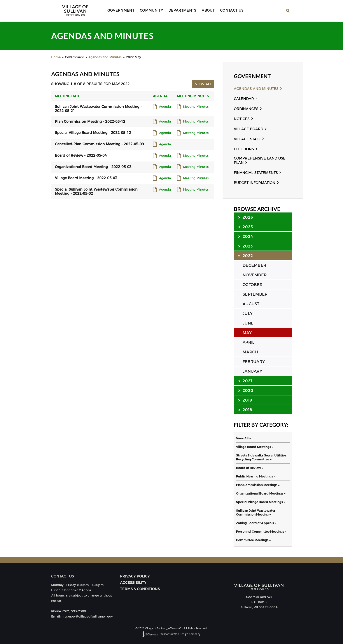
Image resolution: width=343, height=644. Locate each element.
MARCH (250, 352)
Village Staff (247, 139)
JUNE (248, 323)
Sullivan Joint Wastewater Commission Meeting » (256, 512)
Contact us (63, 576)
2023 (245, 246)
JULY (248, 314)
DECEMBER (254, 265)
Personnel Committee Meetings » (261, 532)
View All (203, 84)
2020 (246, 390)
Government (121, 11)
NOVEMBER (255, 275)
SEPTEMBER (255, 294)
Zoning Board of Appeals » (256, 523)
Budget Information (255, 183)
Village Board (248, 129)
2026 (246, 217)
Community (151, 11)
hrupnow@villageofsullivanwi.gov (87, 616)
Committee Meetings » (253, 540)
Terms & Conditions (140, 589)
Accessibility (133, 583)
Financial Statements (256, 173)
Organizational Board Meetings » (261, 493)
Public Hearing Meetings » (256, 476)
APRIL (248, 342)
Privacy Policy (135, 576)
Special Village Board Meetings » (261, 502)
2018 (245, 410)
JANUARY (252, 371)
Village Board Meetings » (255, 447)
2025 (246, 227)
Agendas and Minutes (256, 89)
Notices (242, 119)
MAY (247, 333)
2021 (245, 381)
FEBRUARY (254, 362)
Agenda (165, 107)
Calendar (244, 99)
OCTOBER (253, 285)
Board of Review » (250, 468)
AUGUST (251, 304)
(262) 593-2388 (74, 611)
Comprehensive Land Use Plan (260, 161)
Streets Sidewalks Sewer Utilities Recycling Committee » (261, 457)
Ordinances (246, 109)
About (206, 11)
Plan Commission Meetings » (258, 485)
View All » (243, 438)
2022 (246, 256)
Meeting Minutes (196, 107)
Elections (244, 149)
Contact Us (229, 11)
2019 (245, 400)
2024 (246, 236)
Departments (181, 11)
